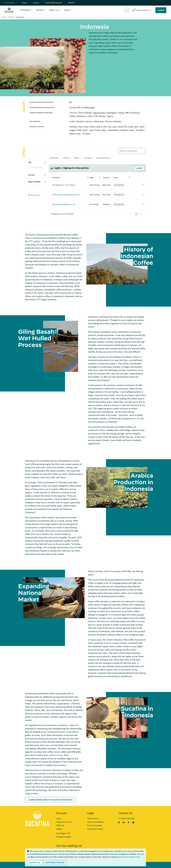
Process (31, 175)
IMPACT (71, 3)
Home (4, 17)
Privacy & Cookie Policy (130, 857)
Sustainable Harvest (53, 3)
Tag (29, 162)
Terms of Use (93, 819)
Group (24, 3)
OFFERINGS (25, 10)
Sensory (77, 158)
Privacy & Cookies (95, 825)
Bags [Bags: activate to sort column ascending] (91, 178)
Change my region (64, 837)
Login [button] (139, 168)
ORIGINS (40, 10)
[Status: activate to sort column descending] (121, 178)
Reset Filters (34, 195)
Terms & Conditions (95, 822)
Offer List (60, 825)
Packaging (88, 158)
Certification (54, 158)
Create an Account (64, 822)
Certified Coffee (37, 168)
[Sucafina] (9, 10)
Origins (11, 17)
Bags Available (34, 182)
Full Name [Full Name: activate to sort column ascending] (56, 178)
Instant (36, 3)
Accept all (35, 863)
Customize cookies (55, 863)
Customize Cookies (95, 829)
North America (143, 10)
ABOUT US (54, 10)
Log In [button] (59, 819)
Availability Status (103, 158)
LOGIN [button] (161, 10)
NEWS (67, 10)
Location (66, 158)
